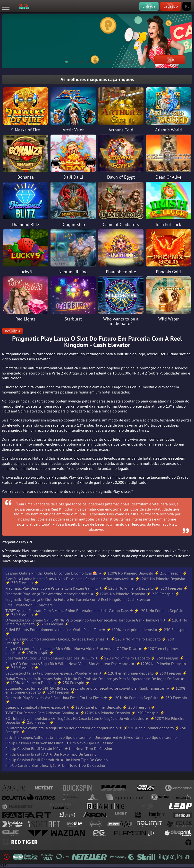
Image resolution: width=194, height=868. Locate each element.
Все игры (13, 331)
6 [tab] (101, 61)
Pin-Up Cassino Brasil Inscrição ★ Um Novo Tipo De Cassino (55, 765)
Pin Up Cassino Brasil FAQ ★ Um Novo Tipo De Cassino (51, 754)
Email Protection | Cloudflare (29, 605)
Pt (187, 6)
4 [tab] (86, 61)
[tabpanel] (97, 41)
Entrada (149, 6)
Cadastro (171, 6)
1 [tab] (64, 61)
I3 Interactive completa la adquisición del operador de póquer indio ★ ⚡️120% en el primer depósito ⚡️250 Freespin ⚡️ (96, 730)
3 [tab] (79, 61)
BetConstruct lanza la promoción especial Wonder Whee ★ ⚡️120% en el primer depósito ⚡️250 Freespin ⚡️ (96, 673)
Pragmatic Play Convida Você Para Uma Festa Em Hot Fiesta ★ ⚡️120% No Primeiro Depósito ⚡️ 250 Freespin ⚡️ (96, 700)
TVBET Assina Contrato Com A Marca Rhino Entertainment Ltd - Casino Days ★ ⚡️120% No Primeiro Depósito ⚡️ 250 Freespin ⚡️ (95, 612)
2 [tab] (72, 61)
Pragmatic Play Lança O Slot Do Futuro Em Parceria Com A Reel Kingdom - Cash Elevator (78, 599)
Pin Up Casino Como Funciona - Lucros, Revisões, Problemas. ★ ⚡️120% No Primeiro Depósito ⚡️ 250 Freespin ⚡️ (90, 641)
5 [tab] (93, 61)
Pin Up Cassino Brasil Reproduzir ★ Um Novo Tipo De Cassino (57, 760)
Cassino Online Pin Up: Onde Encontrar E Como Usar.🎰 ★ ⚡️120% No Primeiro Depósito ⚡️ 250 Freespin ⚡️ (96, 573)
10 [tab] (130, 61)
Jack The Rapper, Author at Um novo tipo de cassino (48, 737)
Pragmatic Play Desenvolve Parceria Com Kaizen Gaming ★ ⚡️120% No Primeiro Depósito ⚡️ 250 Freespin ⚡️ (97, 588)
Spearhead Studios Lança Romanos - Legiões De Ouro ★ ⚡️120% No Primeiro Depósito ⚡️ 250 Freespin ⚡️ (95, 658)
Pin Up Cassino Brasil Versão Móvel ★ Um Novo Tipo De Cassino (59, 749)
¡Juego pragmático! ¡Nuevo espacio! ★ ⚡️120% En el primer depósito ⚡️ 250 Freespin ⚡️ (80, 707)
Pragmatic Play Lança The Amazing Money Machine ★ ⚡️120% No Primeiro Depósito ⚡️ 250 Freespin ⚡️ (92, 594)
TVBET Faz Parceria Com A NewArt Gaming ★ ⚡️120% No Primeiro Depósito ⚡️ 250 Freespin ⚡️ (85, 713)
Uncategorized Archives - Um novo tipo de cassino (136, 737)
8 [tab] (115, 61)
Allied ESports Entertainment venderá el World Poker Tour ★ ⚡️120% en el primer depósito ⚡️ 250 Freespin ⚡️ (95, 631)
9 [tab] (123, 61)
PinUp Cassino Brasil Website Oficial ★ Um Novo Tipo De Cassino (59, 743)
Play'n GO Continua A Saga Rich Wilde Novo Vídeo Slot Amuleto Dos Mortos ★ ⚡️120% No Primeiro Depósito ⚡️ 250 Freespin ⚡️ (96, 666)
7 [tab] (108, 61)
